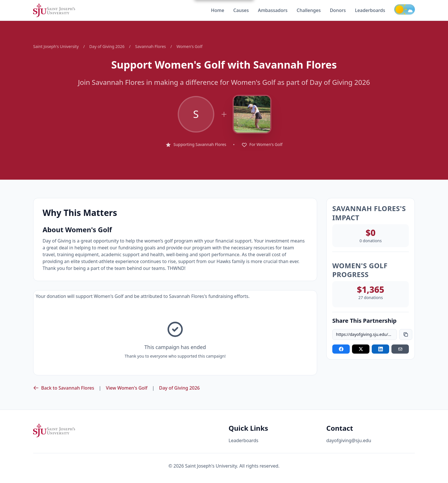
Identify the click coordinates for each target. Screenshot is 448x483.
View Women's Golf (127, 388)
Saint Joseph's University (56, 46)
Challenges (309, 10)
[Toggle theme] (405, 9)
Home (217, 10)
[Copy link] (406, 334)
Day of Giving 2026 (107, 46)
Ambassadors (273, 10)
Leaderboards (370, 10)
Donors (338, 10)
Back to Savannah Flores (64, 388)
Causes (241, 10)
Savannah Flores (150, 46)
